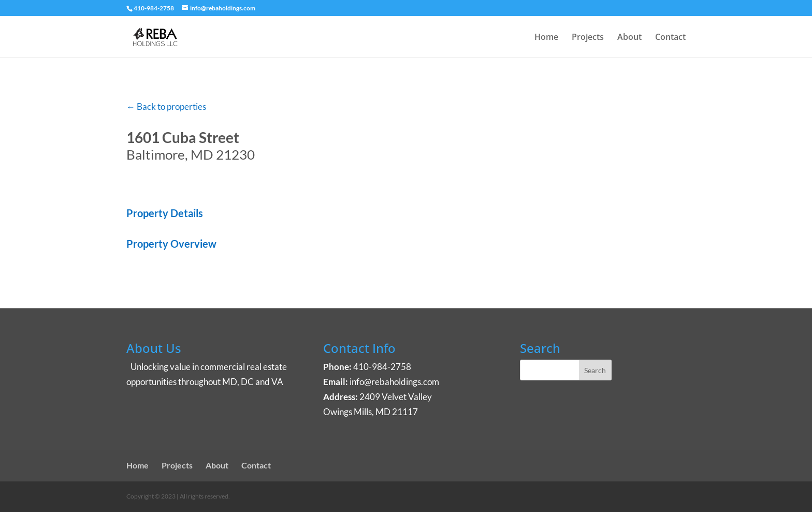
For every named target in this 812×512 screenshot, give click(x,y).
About (629, 38)
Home (546, 38)
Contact (670, 38)
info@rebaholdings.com (394, 382)
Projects (588, 38)
